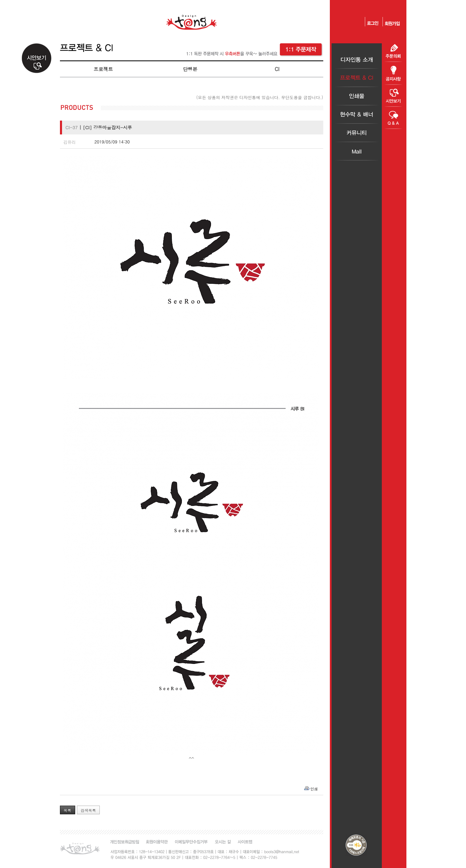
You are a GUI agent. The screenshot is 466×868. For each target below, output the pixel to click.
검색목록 (88, 810)
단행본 (190, 69)
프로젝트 (103, 69)
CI (277, 69)
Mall (357, 151)
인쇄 (314, 789)
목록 (68, 810)
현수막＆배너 (357, 115)
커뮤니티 (357, 133)
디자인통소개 (357, 59)
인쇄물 (357, 96)
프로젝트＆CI (357, 78)
